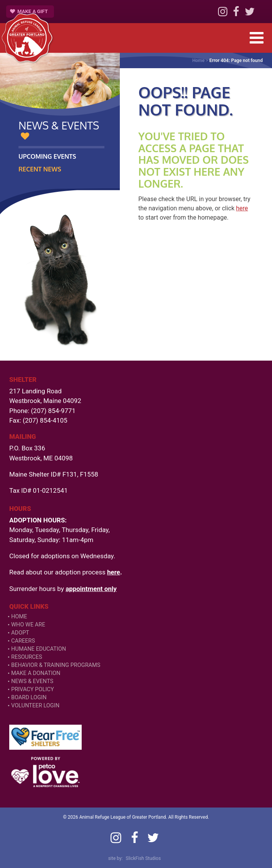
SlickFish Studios (143, 858)
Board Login (29, 698)
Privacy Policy (33, 689)
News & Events (32, 681)
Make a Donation (36, 673)
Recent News (40, 169)
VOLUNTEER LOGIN (35, 706)
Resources (27, 657)
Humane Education (39, 649)
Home (198, 60)
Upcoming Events (47, 156)
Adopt (20, 633)
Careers (23, 641)
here (242, 208)
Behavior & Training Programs (56, 665)
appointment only (91, 589)
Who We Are (28, 625)
